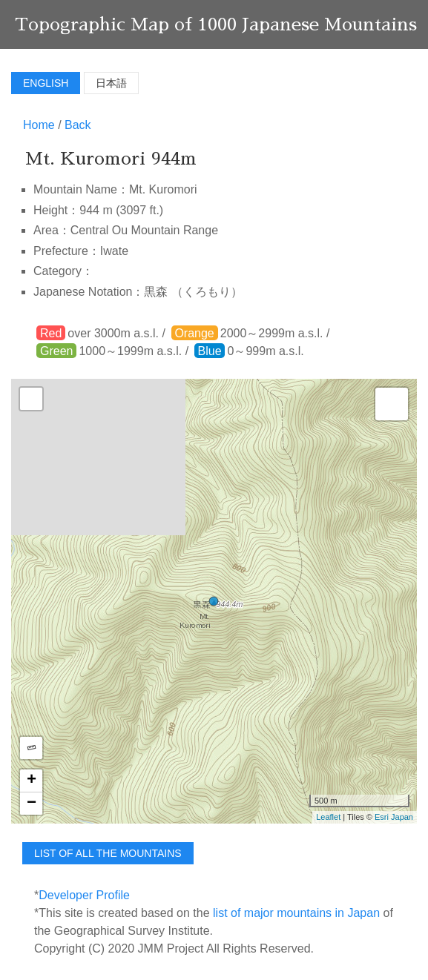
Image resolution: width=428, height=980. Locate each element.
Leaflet (328, 817)
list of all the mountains (108, 853)
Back (78, 125)
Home (39, 125)
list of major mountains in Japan (296, 913)
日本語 (111, 83)
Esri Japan (394, 817)
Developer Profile (84, 895)
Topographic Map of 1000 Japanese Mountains (216, 24)
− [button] (32, 804)
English (46, 83)
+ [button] (32, 781)
